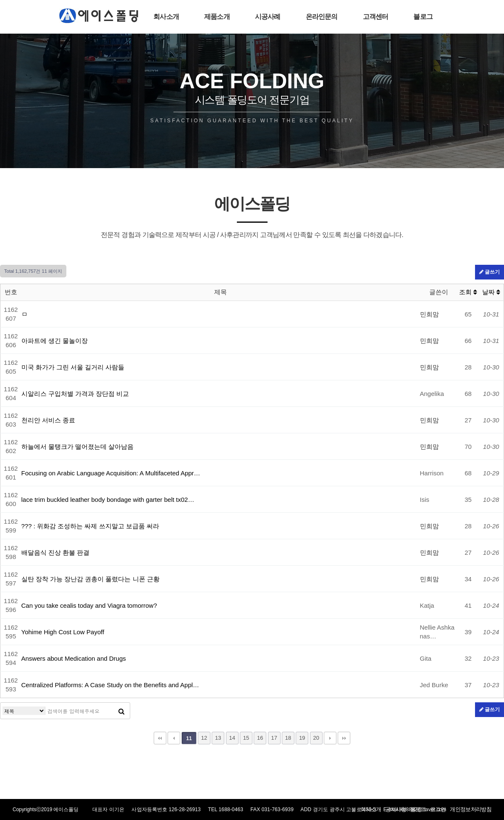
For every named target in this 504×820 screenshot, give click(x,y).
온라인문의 (322, 17)
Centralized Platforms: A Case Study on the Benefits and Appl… (110, 685)
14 (232, 738)
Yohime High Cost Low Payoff (63, 632)
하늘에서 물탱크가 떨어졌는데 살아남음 (78, 447)
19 (302, 738)
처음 (160, 738)
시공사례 (268, 17)
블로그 (423, 17)
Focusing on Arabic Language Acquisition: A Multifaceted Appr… (111, 473)
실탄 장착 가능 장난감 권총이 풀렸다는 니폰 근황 (91, 579)
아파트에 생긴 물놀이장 (55, 341)
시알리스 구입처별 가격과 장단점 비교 (75, 394)
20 (316, 738)
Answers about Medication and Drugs (74, 658)
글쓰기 (490, 272)
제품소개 (217, 17)
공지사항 (396, 809)
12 (204, 738)
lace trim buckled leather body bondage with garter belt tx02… (108, 500)
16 (260, 738)
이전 (174, 738)
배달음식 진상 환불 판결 (56, 552)
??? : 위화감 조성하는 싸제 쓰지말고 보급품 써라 (90, 526)
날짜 (491, 292)
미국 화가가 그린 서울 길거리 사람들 (73, 367)
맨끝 (344, 738)
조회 (468, 292)
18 (288, 738)
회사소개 (166, 17)
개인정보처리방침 (471, 809)
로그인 (438, 809)
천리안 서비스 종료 (48, 420)
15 (246, 738)
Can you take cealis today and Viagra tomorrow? (89, 605)
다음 (330, 738)
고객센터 (376, 17)
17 (274, 738)
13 (218, 738)
